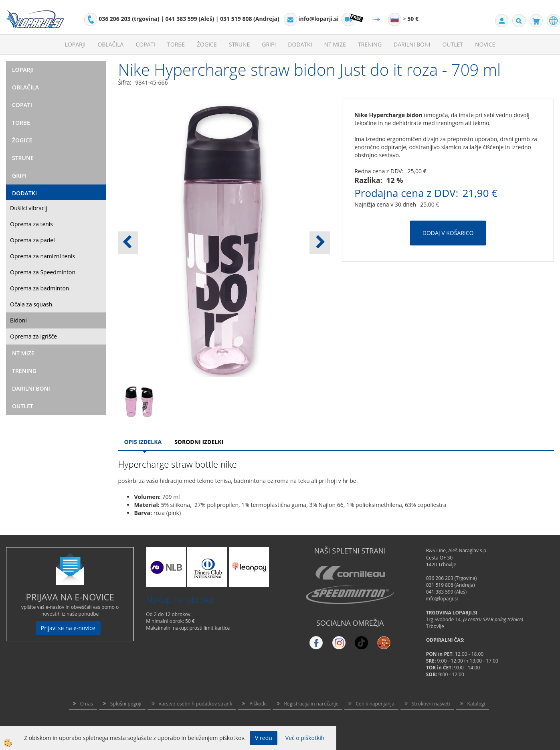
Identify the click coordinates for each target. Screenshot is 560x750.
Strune (240, 44)
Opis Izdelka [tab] (143, 442)
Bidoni (18, 320)
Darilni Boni (412, 44)
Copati (145, 44)
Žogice (207, 44)
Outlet (453, 44)
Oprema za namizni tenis (42, 256)
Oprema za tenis (31, 224)
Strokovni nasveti (431, 704)
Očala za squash (31, 304)
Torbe (176, 44)
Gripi (269, 44)
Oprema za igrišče (33, 336)
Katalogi (476, 704)
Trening (370, 44)
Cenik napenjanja (375, 704)
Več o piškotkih (305, 738)
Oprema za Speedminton (43, 272)
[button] (320, 243)
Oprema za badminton (39, 288)
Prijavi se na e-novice (68, 628)
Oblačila (110, 44)
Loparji (75, 44)
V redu (264, 738)
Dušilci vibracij (29, 208)
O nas (87, 704)
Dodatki (300, 44)
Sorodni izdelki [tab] (199, 442)
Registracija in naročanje (311, 704)
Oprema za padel (32, 240)
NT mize (335, 44)
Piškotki (258, 704)
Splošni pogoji (126, 704)
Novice (485, 44)
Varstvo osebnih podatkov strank (196, 704)
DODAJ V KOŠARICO (448, 233)
